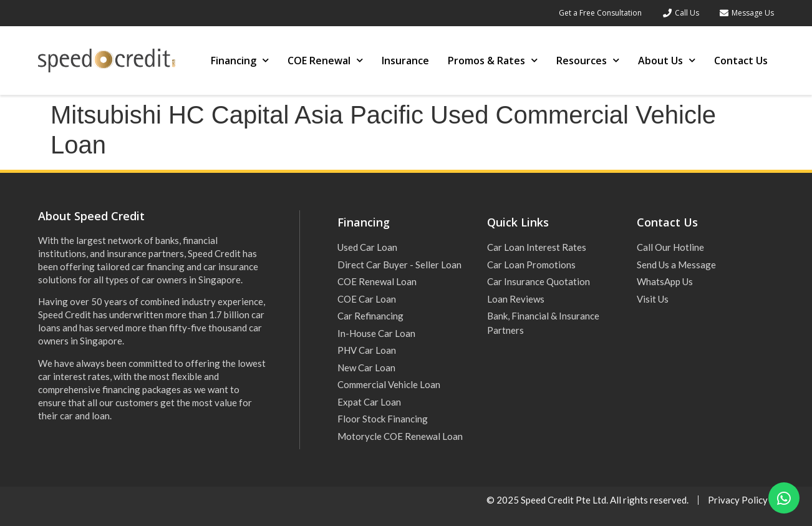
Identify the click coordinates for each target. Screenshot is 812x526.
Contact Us (741, 61)
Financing (240, 60)
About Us (667, 60)
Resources (588, 60)
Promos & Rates (493, 60)
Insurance (405, 61)
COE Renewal (325, 60)
